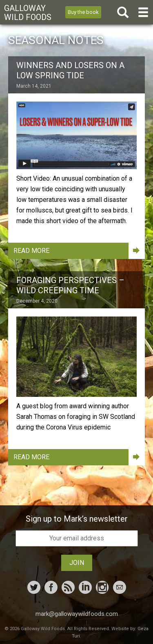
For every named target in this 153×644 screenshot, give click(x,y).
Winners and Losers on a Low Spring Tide (70, 70)
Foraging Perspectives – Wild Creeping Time (70, 285)
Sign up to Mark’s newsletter (77, 519)
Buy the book (83, 12)
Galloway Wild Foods (28, 13)
